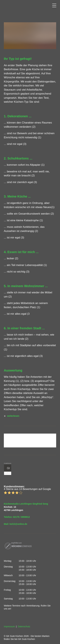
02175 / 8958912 (21, 517)
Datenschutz (24, 626)
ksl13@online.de (18, 524)
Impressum (9, 626)
